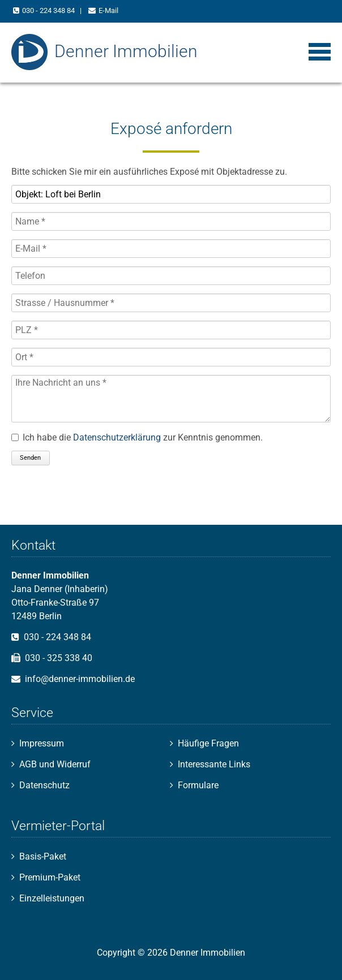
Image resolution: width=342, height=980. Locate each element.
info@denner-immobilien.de (80, 679)
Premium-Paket (50, 877)
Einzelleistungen (52, 898)
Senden (30, 458)
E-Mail (108, 10)
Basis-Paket (43, 856)
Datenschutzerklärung (117, 437)
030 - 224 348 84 (48, 10)
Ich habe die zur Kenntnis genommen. (143, 437)
